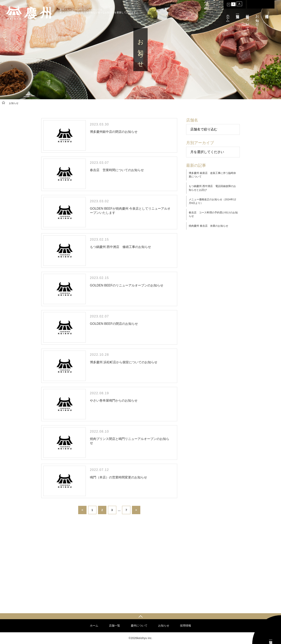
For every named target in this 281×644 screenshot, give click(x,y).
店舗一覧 (115, 626)
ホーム (228, 16)
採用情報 (186, 626)
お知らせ (257, 18)
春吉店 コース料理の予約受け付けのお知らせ (213, 214)
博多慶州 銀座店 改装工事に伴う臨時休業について (212, 175)
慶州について (247, 20)
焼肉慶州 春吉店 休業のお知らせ (208, 226)
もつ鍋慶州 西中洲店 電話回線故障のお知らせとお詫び (212, 188)
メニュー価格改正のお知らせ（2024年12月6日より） (212, 201)
